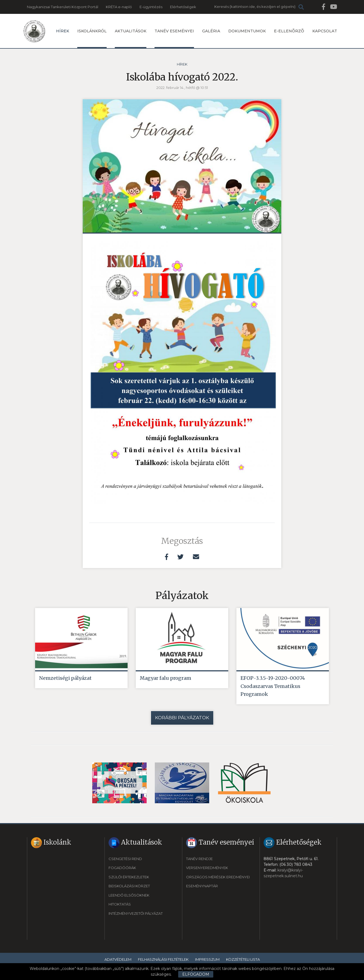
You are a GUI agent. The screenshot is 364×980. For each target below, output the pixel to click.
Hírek (63, 31)
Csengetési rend (125, 859)
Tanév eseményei (174, 38)
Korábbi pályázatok (182, 718)
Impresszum (207, 959)
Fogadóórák (122, 868)
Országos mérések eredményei (218, 877)
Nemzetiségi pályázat (65, 678)
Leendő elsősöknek (129, 895)
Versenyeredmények (207, 868)
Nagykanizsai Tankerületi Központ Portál (63, 7)
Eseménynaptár (202, 886)
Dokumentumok (247, 31)
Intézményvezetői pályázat (136, 913)
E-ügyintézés (151, 7)
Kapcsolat (325, 31)
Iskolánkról (92, 38)
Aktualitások (131, 38)
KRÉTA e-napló (119, 7)
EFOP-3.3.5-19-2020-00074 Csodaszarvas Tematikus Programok (273, 686)
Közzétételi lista (243, 959)
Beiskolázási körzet (129, 886)
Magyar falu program (166, 678)
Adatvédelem (118, 959)
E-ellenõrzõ (289, 31)
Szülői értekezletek (129, 877)
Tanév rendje (199, 859)
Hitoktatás (120, 904)
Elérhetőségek (183, 7)
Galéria (211, 31)
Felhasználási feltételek (163, 959)
